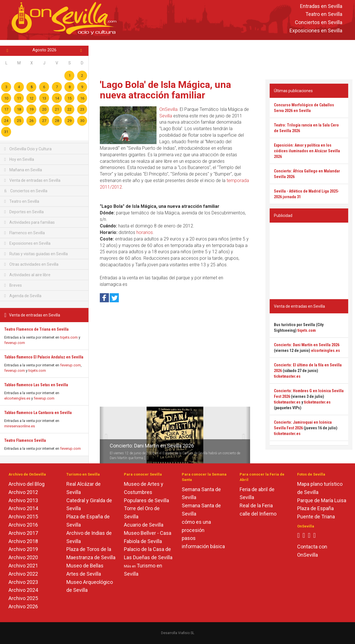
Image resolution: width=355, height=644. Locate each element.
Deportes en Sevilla (24, 212)
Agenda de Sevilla (23, 296)
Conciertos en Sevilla (319, 23)
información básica (203, 546)
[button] (102, 435)
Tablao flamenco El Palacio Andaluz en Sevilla (44, 357)
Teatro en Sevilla (324, 14)
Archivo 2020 (23, 557)
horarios (145, 232)
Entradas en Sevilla (321, 6)
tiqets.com (69, 337)
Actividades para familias (29, 222)
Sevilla (166, 116)
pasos (189, 538)
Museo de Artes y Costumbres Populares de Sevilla (146, 492)
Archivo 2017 (23, 533)
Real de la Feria (256, 505)
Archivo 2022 (23, 574)
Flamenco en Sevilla (25, 233)
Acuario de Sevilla (144, 525)
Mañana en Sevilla (23, 170)
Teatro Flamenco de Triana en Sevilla (36, 329)
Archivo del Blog (27, 484)
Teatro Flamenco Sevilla (25, 440)
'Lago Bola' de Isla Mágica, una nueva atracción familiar (165, 90)
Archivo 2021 (23, 566)
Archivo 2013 (23, 500)
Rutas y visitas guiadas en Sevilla (36, 254)
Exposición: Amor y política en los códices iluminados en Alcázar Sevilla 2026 (307, 151)
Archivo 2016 (23, 525)
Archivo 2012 (23, 492)
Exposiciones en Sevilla (316, 30)
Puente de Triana (316, 517)
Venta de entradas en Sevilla (32, 180)
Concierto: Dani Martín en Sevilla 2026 (152, 446)
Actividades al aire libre (27, 275)
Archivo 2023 (23, 582)
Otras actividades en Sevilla (31, 264)
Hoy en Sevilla (19, 159)
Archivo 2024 (23, 590)
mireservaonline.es (20, 426)
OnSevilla (168, 109)
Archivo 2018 (23, 541)
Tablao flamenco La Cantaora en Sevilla (38, 413)
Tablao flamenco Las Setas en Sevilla (36, 385)
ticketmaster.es (287, 376)
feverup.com (15, 343)
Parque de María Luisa (322, 500)
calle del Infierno (258, 514)
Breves (13, 285)
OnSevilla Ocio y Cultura (28, 149)
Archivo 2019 (23, 549)
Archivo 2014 (23, 508)
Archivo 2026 (23, 606)
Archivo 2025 (23, 598)
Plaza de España (315, 508)
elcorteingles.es (17, 398)
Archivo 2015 (23, 517)
